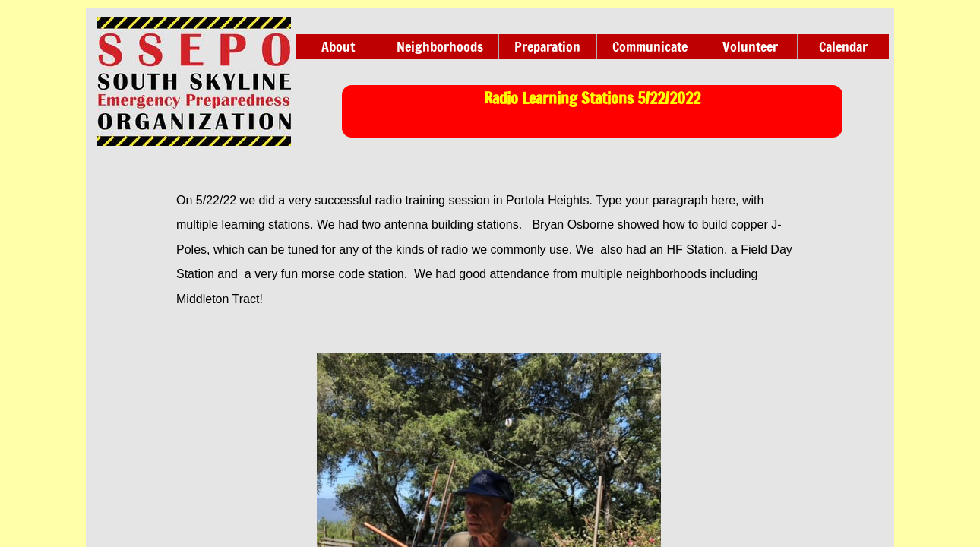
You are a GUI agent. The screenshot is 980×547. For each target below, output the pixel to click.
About (338, 46)
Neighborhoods (440, 46)
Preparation (547, 46)
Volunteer (750, 46)
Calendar (843, 46)
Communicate (650, 46)
